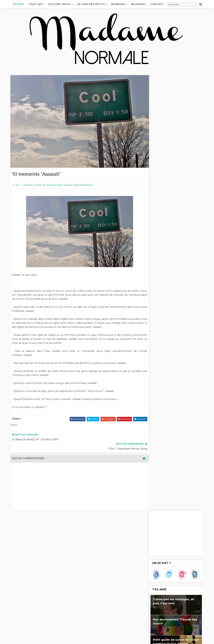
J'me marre (186, 380)
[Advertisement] (176, 98)
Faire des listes (54, 180)
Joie (193, 393)
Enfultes (157, 380)
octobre (162, 304)
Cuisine (156, 405)
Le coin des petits (92, 4)
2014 (157, 292)
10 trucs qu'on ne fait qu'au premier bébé (176, 342)
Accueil (20, 4)
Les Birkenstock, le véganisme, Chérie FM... (167, 561)
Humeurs (119, 4)
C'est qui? (37, 4)
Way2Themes (43, 640)
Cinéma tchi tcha (182, 399)
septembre (163, 361)
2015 (157, 288)
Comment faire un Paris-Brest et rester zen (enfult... (175, 355)
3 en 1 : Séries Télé (166, 330)
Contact (158, 4)
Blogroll (140, 4)
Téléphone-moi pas (153, 581)
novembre (163, 300)
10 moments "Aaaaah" (169, 307)
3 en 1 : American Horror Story (173, 312)
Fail (154, 399)
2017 (157, 280)
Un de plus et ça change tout (173, 335)
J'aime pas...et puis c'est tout (169, 393)
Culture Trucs (60, 4)
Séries (164, 399)
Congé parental (161, 411)
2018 (157, 276)
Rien (154, 386)
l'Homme (176, 386)
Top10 (182, 405)
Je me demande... (165, 244)
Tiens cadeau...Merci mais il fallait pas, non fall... (177, 324)
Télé (164, 386)
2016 (157, 284)
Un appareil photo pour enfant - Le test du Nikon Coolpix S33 (112, 595)
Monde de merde (184, 411)
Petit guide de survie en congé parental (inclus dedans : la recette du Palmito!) (175, 208)
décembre (163, 296)
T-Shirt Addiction (165, 317)
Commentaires (85, 180)
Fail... (158, 349)
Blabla (171, 380)
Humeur (68, 180)
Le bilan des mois (152, 602)
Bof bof (169, 405)
